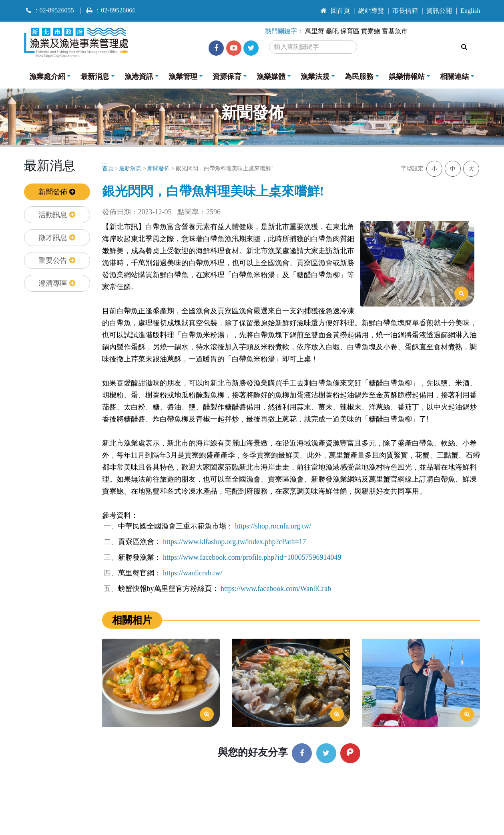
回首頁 (335, 11)
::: (308, 7)
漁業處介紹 (47, 77)
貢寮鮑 (371, 31)
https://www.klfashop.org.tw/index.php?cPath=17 (235, 542)
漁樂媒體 (271, 77)
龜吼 (332, 31)
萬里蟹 (315, 31)
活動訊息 (57, 215)
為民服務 (359, 77)
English (470, 11)
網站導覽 (371, 11)
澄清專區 (57, 283)
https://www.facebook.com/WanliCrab (276, 589)
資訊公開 (439, 11)
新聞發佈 (57, 192)
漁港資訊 (139, 77)
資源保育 (227, 77)
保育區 (350, 31)
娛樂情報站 (407, 77)
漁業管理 (183, 77)
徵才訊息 (57, 238)
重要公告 (57, 260)
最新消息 (95, 77)
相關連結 (454, 77)
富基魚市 (395, 31)
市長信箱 (405, 11)
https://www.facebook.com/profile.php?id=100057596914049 (252, 557)
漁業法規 (315, 77)
